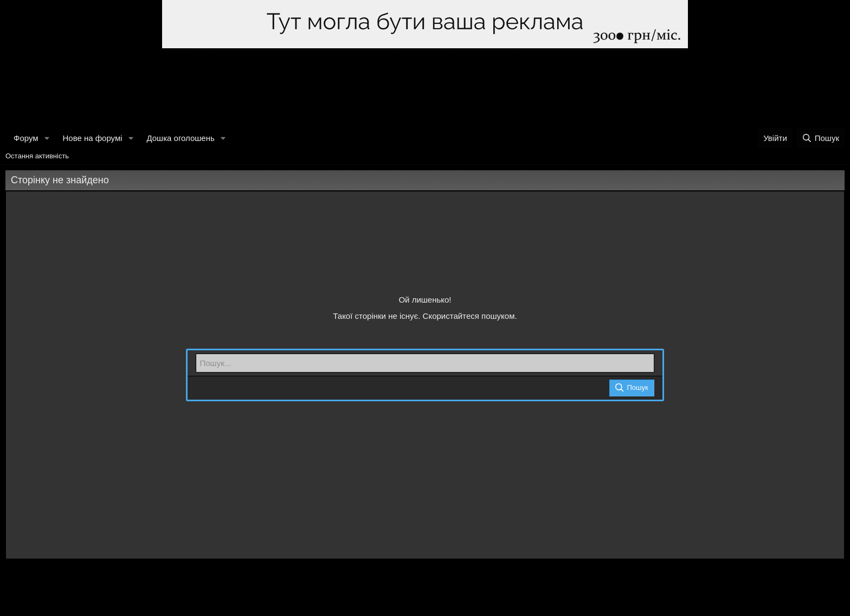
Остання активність (37, 156)
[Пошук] (820, 138)
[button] (47, 138)
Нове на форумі (92, 138)
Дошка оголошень (180, 138)
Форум (26, 138)
